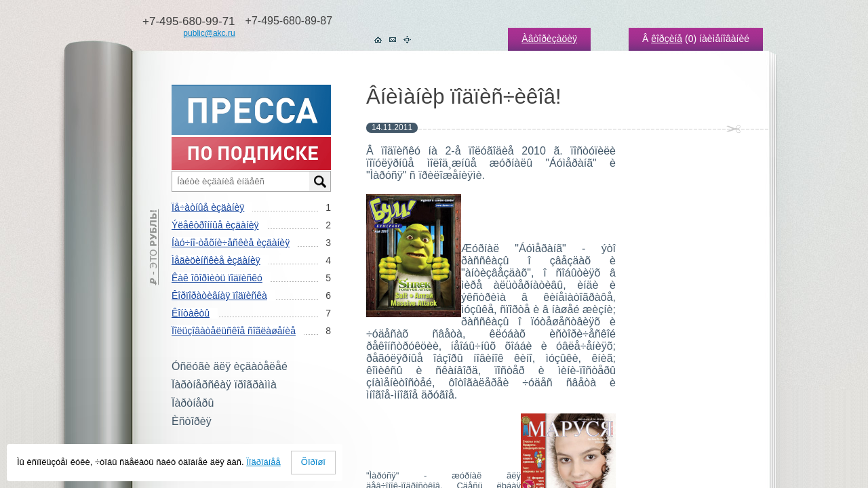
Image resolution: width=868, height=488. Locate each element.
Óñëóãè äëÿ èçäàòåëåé (230, 366)
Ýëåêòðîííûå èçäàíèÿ (215, 225)
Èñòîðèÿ (192, 421)
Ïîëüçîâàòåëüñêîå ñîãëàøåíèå (234, 331)
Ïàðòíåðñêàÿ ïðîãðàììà (224, 385)
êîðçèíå (667, 39)
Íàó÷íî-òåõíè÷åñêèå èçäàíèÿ (231, 243)
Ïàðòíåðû (193, 403)
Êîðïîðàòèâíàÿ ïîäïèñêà (219, 296)
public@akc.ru (209, 33)
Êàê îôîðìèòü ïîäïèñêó (217, 278)
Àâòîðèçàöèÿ (549, 39)
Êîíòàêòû (191, 313)
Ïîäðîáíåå (263, 462)
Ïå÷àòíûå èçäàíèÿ (208, 207)
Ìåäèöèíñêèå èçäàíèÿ (216, 260)
